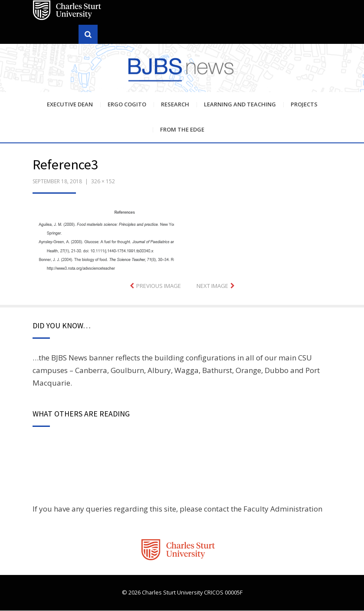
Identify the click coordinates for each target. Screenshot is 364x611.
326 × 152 (103, 182)
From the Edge (182, 130)
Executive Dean (70, 105)
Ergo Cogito (127, 105)
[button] (103, 241)
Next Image (212, 287)
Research (175, 105)
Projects (304, 105)
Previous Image (159, 287)
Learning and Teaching (240, 105)
